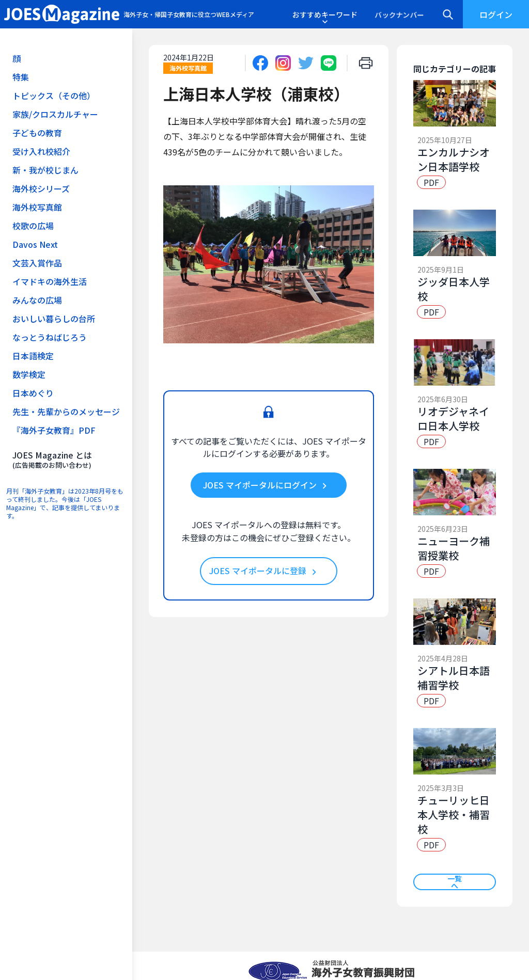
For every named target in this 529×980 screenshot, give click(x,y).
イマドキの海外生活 (50, 281)
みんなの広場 (37, 300)
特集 (21, 77)
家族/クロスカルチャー (55, 114)
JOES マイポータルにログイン (267, 485)
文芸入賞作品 (37, 263)
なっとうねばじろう (50, 337)
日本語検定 (33, 356)
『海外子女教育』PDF (54, 430)
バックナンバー (399, 14)
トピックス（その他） (54, 96)
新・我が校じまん (45, 170)
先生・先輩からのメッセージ (66, 412)
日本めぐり (33, 393)
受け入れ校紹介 (41, 151)
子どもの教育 (37, 133)
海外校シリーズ (41, 188)
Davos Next (35, 244)
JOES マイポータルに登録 (264, 571)
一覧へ (455, 882)
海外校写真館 (37, 207)
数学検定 (29, 374)
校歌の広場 (33, 226)
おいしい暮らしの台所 (54, 319)
